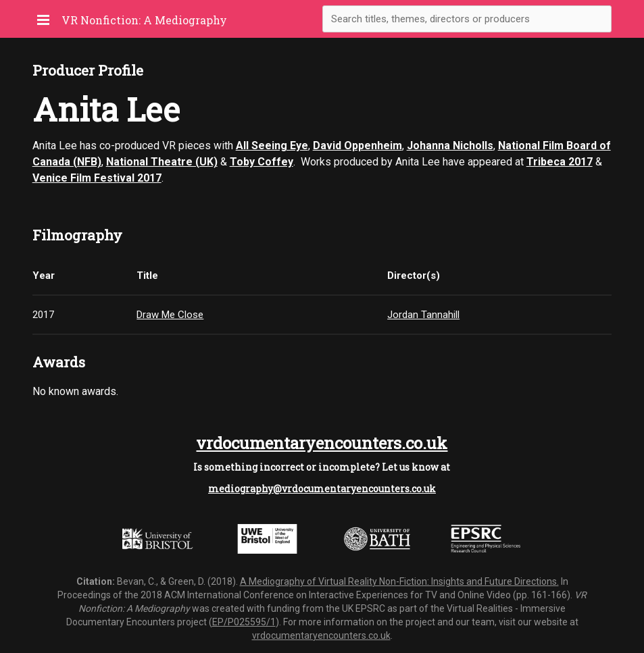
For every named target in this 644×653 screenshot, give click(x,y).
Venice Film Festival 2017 (97, 178)
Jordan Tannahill (423, 315)
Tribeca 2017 (560, 162)
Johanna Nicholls (450, 146)
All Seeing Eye (272, 146)
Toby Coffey (262, 162)
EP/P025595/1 (244, 622)
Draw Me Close (170, 315)
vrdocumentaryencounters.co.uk (322, 443)
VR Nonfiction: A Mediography (144, 20)
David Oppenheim (357, 146)
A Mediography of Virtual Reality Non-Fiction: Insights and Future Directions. (399, 581)
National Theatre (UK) (162, 162)
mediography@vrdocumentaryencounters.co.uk (322, 489)
